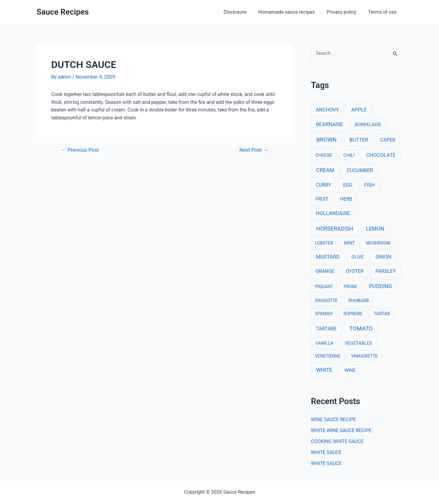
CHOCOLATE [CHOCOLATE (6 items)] (381, 155)
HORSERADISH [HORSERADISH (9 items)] (335, 229)
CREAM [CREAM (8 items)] (325, 170)
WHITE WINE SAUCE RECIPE (342, 431)
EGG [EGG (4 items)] (348, 185)
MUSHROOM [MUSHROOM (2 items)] (378, 243)
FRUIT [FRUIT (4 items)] (322, 199)
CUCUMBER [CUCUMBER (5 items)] (360, 170)
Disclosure (242, 12)
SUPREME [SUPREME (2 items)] (353, 314)
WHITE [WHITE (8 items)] (324, 370)
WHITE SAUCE (327, 453)
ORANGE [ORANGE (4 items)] (325, 271)
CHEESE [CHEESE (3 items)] (324, 156)
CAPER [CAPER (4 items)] (388, 140)
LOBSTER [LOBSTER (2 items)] (324, 243)
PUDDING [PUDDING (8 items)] (380, 286)
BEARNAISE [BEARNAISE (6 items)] (329, 124)
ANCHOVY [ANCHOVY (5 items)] (327, 110)
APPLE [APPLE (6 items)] (359, 110)
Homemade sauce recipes (292, 12)
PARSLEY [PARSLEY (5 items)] (386, 271)
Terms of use (383, 12)
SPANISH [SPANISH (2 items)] (324, 314)
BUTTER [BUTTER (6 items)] (359, 140)
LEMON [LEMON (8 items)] (375, 229)
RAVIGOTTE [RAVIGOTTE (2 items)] (327, 301)
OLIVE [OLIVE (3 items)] (358, 257)
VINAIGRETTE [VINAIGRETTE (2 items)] (364, 356)
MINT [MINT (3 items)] (349, 243)
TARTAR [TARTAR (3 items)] (382, 314)
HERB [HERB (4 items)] (346, 199)
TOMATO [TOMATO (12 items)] (361, 328)
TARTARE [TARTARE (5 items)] (326, 329)
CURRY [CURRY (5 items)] (324, 185)
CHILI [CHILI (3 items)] (349, 156)
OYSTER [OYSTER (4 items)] (355, 271)
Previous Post (80, 150)
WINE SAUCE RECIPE (334, 420)
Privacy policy (344, 12)
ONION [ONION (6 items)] (384, 257)
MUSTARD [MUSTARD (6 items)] (328, 257)
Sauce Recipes (63, 12)
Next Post (253, 150)
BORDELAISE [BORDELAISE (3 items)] (368, 125)
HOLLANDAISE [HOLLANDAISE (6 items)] (333, 213)
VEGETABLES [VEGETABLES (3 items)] (359, 343)
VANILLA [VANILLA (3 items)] (324, 343)
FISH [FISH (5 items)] (370, 185)
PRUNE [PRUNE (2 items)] (350, 287)
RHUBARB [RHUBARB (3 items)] (359, 301)
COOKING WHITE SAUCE (338, 442)
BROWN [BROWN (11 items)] (327, 140)
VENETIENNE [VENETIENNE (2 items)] (328, 356)
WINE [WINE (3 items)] (350, 370)
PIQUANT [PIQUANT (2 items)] (324, 287)
